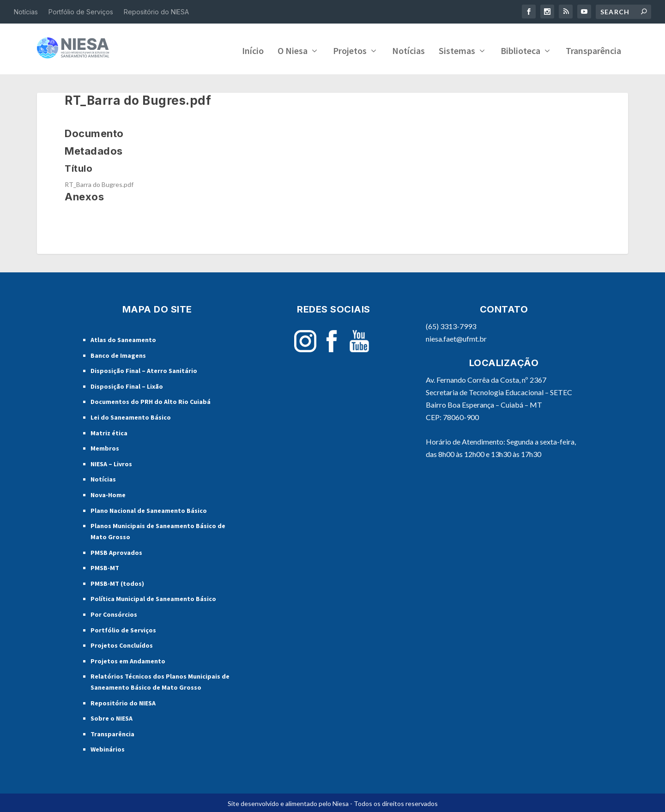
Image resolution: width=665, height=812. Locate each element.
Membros (105, 446)
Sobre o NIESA (112, 716)
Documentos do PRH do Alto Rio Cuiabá (151, 400)
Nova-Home (108, 493)
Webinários (108, 748)
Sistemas (457, 50)
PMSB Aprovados (116, 551)
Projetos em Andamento (128, 659)
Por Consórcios (114, 613)
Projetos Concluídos (122, 644)
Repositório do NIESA (156, 12)
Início (253, 50)
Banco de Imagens (118, 354)
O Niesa (293, 50)
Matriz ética (109, 431)
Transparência (593, 50)
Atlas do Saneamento (123, 338)
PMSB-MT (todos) (117, 582)
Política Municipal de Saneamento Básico (153, 597)
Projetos (350, 50)
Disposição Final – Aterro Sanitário (144, 369)
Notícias (26, 12)
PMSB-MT (105, 566)
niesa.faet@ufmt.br (456, 337)
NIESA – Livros (111, 462)
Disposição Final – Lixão (127, 385)
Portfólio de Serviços (81, 12)
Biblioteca (520, 50)
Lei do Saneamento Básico (131, 415)
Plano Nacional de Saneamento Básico (149, 509)
